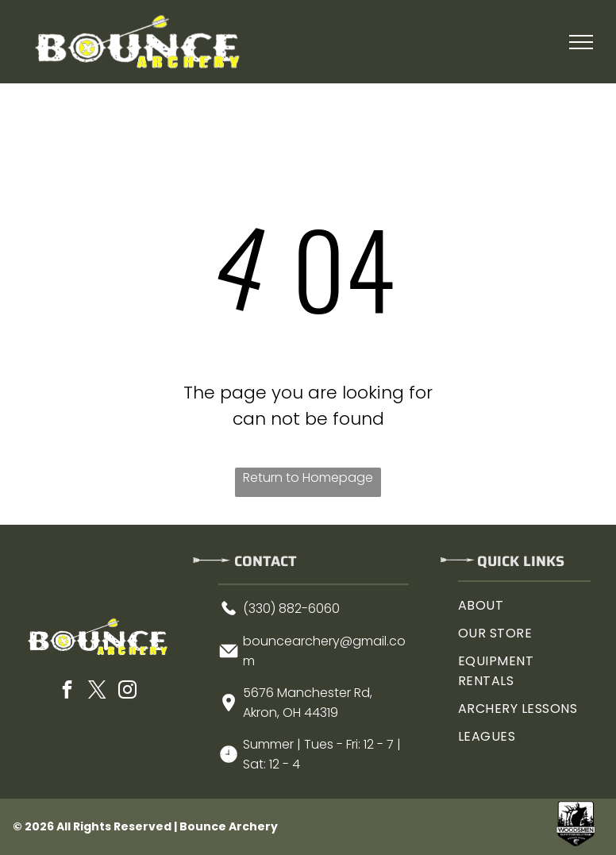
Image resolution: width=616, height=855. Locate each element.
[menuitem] (524, 605)
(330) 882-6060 (291, 609)
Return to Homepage (308, 478)
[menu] (581, 42)
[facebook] (67, 692)
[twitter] (97, 692)
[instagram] (127, 692)
